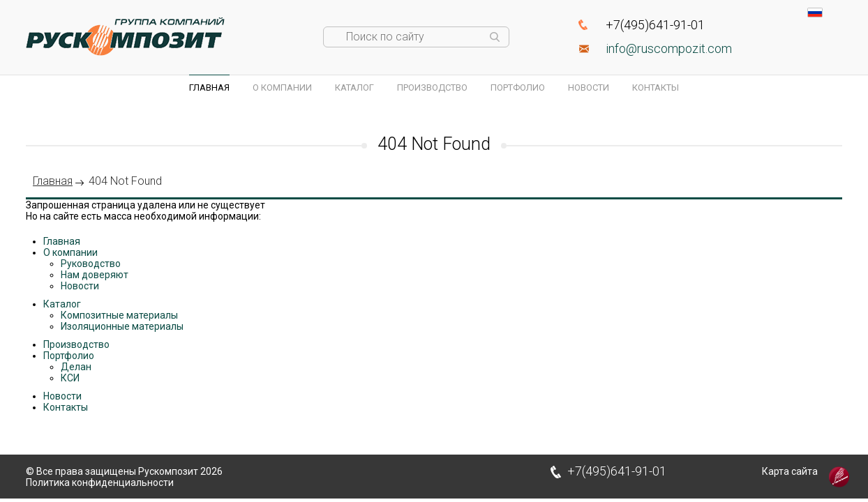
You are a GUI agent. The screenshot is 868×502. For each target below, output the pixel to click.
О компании (282, 88)
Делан (76, 367)
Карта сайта (790, 471)
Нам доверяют (95, 275)
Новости (589, 88)
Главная (209, 88)
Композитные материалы (119, 315)
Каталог (354, 88)
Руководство (91, 264)
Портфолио (518, 88)
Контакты (656, 88)
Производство (432, 88)
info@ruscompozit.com (669, 48)
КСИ (70, 378)
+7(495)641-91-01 (655, 25)
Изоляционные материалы (122, 326)
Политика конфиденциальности (100, 482)
